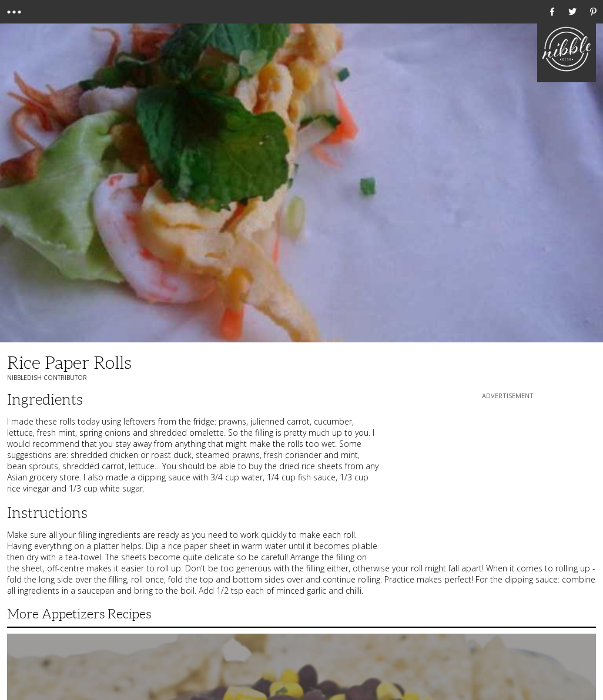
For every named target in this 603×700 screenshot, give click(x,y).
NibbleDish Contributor (47, 378)
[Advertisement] (508, 475)
